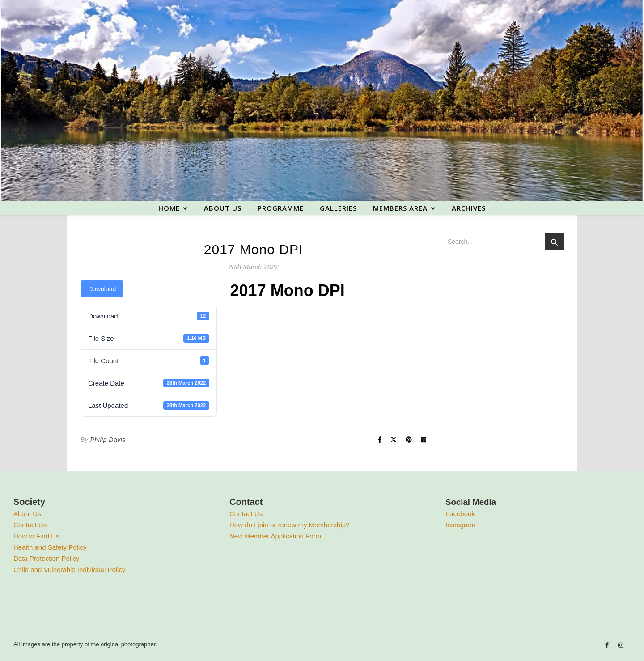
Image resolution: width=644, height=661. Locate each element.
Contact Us (30, 525)
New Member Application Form (275, 536)
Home (169, 208)
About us (223, 208)
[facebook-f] (608, 646)
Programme (281, 208)
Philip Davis (108, 440)
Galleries (338, 208)
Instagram (460, 525)
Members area (400, 208)
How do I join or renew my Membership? (289, 525)
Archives (469, 208)
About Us (27, 514)
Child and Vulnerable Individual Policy (69, 570)
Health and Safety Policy (50, 547)
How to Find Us (36, 536)
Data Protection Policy (47, 558)
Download (102, 289)
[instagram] (621, 646)
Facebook (460, 514)
